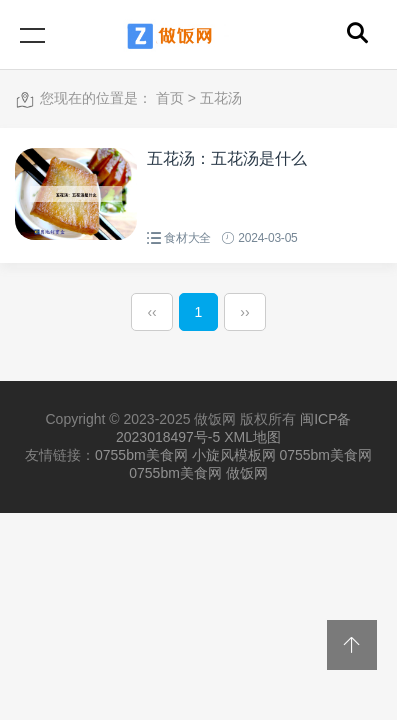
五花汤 (221, 98)
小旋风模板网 (234, 455)
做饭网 (247, 473)
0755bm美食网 (141, 455)
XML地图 (252, 437)
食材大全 (187, 238)
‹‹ (151, 312)
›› (244, 312)
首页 (170, 98)
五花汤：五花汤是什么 (227, 158)
